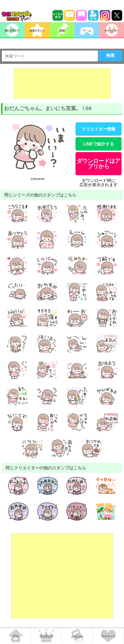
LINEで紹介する (99, 144)
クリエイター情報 (99, 129)
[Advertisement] (62, 83)
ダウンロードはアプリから (99, 164)
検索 (110, 55)
